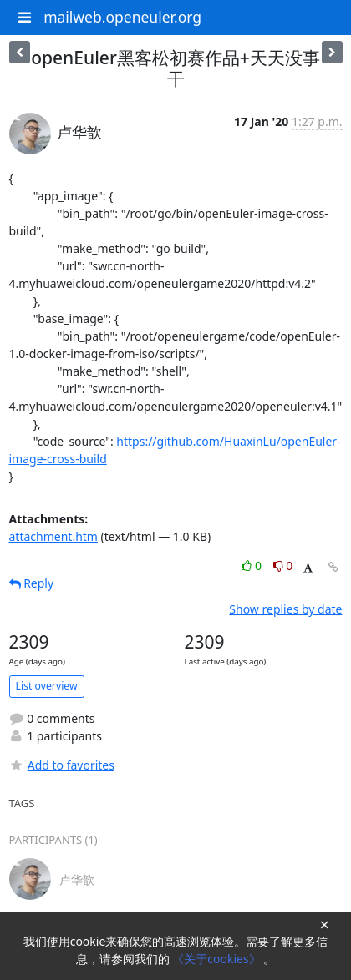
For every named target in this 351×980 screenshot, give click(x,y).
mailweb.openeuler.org (122, 17)
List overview (47, 686)
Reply (32, 583)
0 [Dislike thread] (283, 566)
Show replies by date (285, 609)
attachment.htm (53, 536)
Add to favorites (62, 765)
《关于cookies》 (218, 959)
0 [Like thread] (253, 566)
